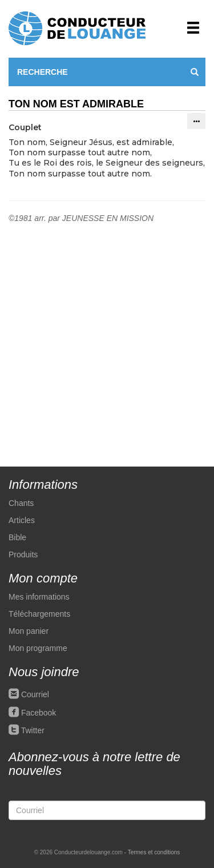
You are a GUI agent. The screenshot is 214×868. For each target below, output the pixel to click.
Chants (21, 503)
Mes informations (39, 597)
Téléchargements (39, 614)
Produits (23, 554)
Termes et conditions (154, 852)
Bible (17, 537)
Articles (22, 520)
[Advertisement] (107, 337)
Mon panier (29, 631)
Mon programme (38, 648)
